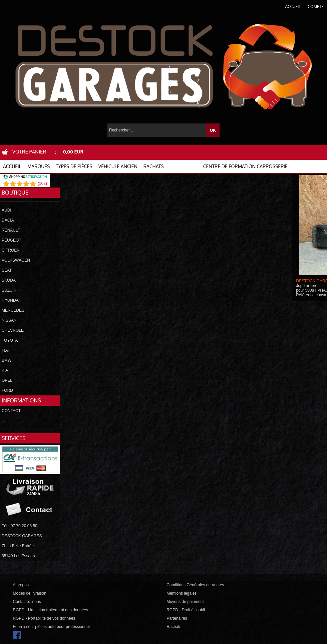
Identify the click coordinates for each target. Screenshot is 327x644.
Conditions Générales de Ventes (195, 585)
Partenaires (177, 618)
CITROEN (11, 250)
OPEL (7, 380)
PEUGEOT (12, 240)
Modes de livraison (30, 593)
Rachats (174, 627)
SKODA (9, 280)
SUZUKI (9, 290)
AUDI (7, 210)
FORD (7, 390)
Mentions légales (182, 593)
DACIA (8, 220)
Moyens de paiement (185, 602)
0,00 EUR (73, 152)
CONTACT (11, 411)
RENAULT (11, 230)
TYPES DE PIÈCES (74, 166)
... (3, 421)
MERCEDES (13, 310)
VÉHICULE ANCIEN (118, 166)
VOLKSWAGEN (16, 260)
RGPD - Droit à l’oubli (186, 610)
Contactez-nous (27, 602)
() (42, 184)
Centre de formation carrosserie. (246, 166)
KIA (5, 370)
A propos (21, 585)
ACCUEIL (12, 166)
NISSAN (9, 320)
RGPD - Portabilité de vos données (44, 618)
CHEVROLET (14, 330)
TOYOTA (10, 340)
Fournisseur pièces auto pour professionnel (51, 627)
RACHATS (154, 166)
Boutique (15, 193)
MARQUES (39, 166)
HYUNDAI (11, 300)
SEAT (7, 270)
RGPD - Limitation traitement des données (51, 610)
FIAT (6, 350)
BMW (7, 360)
